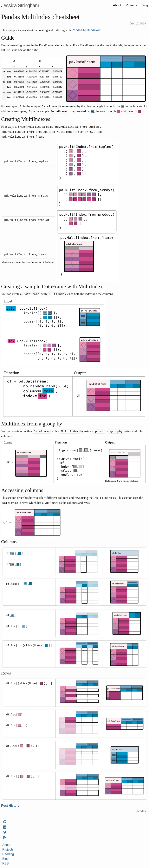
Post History (10, 803)
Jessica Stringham (20, 5)
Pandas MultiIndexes (86, 30)
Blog (145, 5)
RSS (6, 861)
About (117, 5)
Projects (131, 5)
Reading (8, 852)
